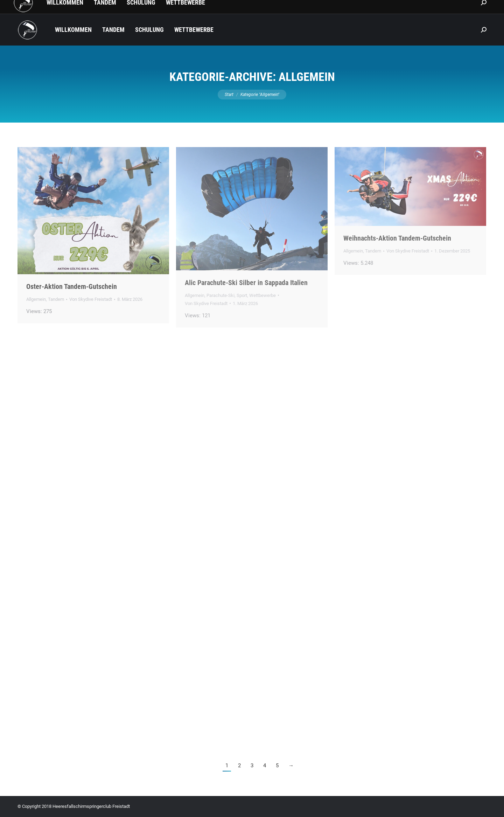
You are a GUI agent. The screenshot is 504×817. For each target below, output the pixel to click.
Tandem (56, 299)
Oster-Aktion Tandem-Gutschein (72, 286)
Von (91, 299)
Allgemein (36, 299)
